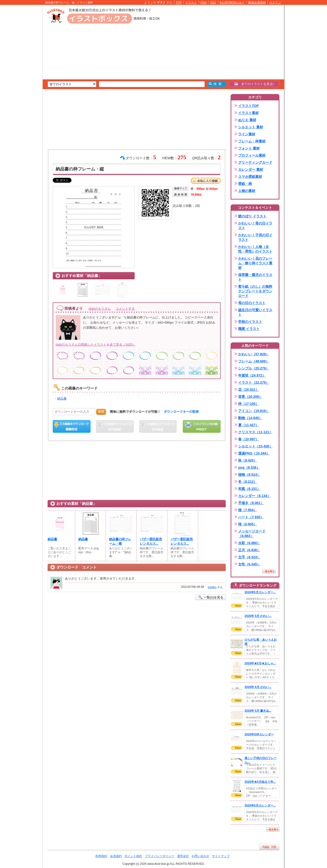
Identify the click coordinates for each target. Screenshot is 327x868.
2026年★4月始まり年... (260, 782)
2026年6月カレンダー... (260, 805)
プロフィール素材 (252, 155)
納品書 (62, 398)
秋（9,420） (248, 460)
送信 (101, 412)
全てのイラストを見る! (254, 84)
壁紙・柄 (245, 184)
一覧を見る (269, 571)
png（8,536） (249, 467)
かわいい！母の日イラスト (255, 226)
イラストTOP (249, 106)
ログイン (275, 2)
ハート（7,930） (251, 517)
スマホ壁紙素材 (250, 177)
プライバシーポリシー (160, 856)
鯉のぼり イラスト (252, 216)
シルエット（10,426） (255, 446)
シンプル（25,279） (254, 368)
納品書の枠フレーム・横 (120, 541)
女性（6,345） (249, 564)
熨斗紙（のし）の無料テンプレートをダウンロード (255, 291)
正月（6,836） (249, 550)
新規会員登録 (257, 2)
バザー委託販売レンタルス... (151, 541)
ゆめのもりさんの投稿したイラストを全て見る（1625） (96, 344)
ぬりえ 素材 (247, 120)
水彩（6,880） (249, 543)
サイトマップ (221, 856)
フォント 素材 (249, 148)
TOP (179, 2)
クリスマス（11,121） (255, 432)
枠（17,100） (249, 404)
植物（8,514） (249, 475)
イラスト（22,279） (254, 382)
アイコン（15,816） (254, 411)
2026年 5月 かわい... (258, 616)
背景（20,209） (250, 397)
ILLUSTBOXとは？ (232, 2)
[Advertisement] (20, 81)
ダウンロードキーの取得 (181, 412)
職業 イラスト (249, 329)
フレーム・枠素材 (252, 141)
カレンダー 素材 (251, 169)
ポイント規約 (133, 856)
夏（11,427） (249, 425)
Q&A (204, 2)
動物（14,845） (250, 418)
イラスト (191, 2)
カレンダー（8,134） (254, 496)
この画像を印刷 (202, 426)
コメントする (125, 309)
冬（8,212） (248, 482)
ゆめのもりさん (100, 309)
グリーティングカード (255, 162)
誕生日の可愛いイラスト (255, 312)
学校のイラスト (250, 322)
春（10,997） (249, 439)
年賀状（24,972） (252, 375)
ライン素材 (247, 134)
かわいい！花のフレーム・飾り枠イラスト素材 (255, 263)
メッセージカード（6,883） (252, 534)
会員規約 (116, 856)
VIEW (237, 606)
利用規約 (101, 856)
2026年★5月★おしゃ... (260, 663)
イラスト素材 (248, 113)
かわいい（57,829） (254, 354)
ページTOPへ (269, 847)
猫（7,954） (248, 510)
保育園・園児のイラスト (255, 277)
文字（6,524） (249, 557)
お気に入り (206, 181)
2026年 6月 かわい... (258, 687)
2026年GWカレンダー (259, 734)
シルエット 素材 (251, 127)
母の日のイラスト (252, 303)
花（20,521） (249, 390)
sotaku (212, 587)
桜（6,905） (248, 524)
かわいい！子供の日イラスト (255, 237)
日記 (213, 2)
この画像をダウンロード (72, 426)
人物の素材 (247, 191)
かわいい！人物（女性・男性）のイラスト (255, 249)
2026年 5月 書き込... (258, 711)
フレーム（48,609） (254, 361)
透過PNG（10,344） (254, 453)
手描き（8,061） (251, 503)
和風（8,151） (249, 489)
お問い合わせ (200, 856)
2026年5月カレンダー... (260, 592)
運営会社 (183, 856)
